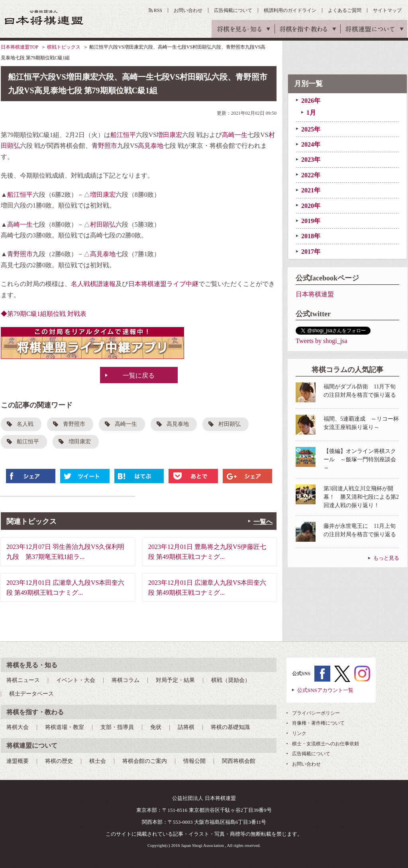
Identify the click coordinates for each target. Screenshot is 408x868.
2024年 (311, 144)
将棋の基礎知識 (230, 727)
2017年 (311, 252)
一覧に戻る (139, 375)
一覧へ (263, 522)
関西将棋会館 (239, 761)
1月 (311, 113)
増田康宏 (169, 135)
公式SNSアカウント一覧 (325, 690)
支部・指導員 (117, 727)
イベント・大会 (76, 680)
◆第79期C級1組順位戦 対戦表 (44, 314)
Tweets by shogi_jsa (322, 341)
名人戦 (25, 424)
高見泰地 (151, 146)
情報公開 (194, 761)
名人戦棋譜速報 (93, 284)
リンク (299, 733)
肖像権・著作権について (318, 723)
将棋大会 (18, 727)
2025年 (311, 129)
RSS (158, 10)
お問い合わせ (188, 10)
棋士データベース (31, 694)
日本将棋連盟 (315, 294)
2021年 (311, 190)
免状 (156, 727)
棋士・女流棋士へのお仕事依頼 (326, 744)
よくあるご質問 (345, 10)
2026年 (311, 101)
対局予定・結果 (175, 680)
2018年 (311, 236)
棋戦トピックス (64, 47)
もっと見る (386, 558)
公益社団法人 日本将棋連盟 (44, 17)
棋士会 (98, 761)
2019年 (311, 221)
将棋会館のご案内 (145, 761)
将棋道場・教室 (65, 727)
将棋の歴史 (59, 761)
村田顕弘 (103, 224)
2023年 (311, 160)
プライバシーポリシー (316, 713)
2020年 (311, 206)
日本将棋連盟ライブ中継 (163, 284)
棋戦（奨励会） (231, 680)
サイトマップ (387, 10)
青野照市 (104, 146)
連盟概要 (18, 761)
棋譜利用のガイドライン (290, 10)
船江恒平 (123, 135)
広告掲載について (233, 10)
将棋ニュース (23, 680)
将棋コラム (126, 680)
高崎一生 (235, 135)
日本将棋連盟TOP (20, 47)
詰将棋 (186, 727)
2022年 (311, 175)
